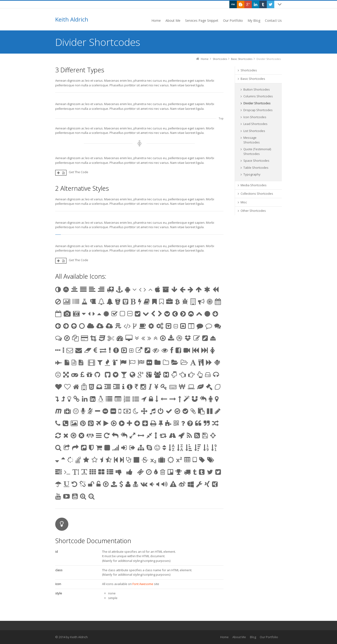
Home (224, 637)
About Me (239, 637)
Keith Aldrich (72, 19)
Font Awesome (143, 584)
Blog (253, 637)
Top (221, 118)
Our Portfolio (269, 637)
